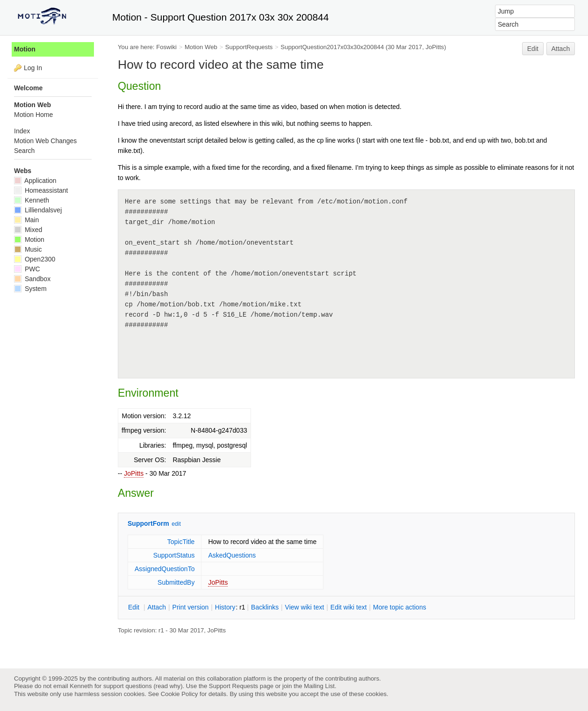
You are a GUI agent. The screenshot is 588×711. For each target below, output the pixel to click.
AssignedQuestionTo (165, 569)
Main (26, 220)
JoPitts (134, 473)
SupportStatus (174, 555)
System (30, 289)
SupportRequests (249, 47)
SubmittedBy (176, 582)
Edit (533, 49)
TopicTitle (181, 542)
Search (24, 151)
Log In (33, 68)
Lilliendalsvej (38, 210)
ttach (157, 607)
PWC (27, 269)
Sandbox (32, 279)
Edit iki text (349, 607)
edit (176, 524)
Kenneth (32, 200)
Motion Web (201, 47)
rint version (191, 607)
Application (35, 181)
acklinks (265, 607)
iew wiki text (305, 607)
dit (135, 607)
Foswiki (166, 47)
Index (22, 131)
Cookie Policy (179, 694)
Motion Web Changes (45, 141)
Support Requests (233, 686)
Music (28, 249)
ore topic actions (400, 607)
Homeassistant (41, 190)
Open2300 (35, 259)
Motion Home (33, 115)
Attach (561, 49)
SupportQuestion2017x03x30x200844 (332, 47)
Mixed (28, 230)
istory (225, 607)
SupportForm (148, 523)
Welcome (28, 88)
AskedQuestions (232, 555)
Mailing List (319, 686)
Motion (25, 49)
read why (168, 686)
